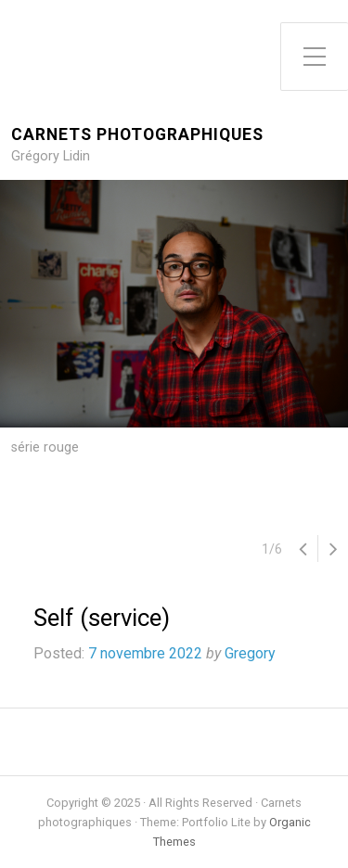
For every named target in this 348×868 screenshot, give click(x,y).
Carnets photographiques (137, 135)
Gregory (250, 653)
